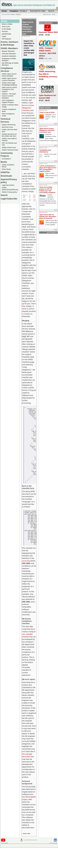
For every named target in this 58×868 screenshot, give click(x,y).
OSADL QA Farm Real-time (10, 131)
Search (4, 195)
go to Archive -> (52, 233)
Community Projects (7, 154)
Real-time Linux (7, 127)
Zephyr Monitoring (9, 125)
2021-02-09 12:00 (43, 213)
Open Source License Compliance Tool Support (9, 89)
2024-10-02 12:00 (43, 110)
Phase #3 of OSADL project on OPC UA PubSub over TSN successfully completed (47, 190)
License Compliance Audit (9, 110)
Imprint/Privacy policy (33, 11)
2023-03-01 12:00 (43, 148)
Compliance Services (7, 70)
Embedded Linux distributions (45, 151)
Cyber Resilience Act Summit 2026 (48, 96)
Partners (5, 31)
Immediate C (6, 159)
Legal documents (8, 185)
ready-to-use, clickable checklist (29, 650)
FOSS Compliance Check (8, 115)
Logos (4, 36)
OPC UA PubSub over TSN (9, 144)
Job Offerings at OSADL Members (10, 64)
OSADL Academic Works (8, 166)
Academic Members (9, 56)
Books (4, 162)
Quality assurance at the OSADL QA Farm (9, 135)
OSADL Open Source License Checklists (9, 79)
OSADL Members (9, 48)
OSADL (18, 14)
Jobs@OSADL (7, 34)
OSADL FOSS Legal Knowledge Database (9, 84)
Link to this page (53, 859)
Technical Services (6, 120)
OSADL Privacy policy (9, 192)
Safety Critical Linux (9, 147)
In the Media (6, 29)
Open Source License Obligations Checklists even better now (47, 130)
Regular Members (8, 51)
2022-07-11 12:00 (43, 164)
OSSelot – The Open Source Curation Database (9, 96)
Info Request (6, 39)
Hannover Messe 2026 (48, 31)
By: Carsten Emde (26, 36)
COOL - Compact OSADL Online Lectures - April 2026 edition (48, 51)
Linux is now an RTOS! (47, 112)
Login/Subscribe (50, 11)
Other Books (6, 169)
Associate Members (9, 54)
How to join (6, 26)
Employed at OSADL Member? (9, 60)
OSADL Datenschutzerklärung (10, 189)
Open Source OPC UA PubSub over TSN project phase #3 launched (48, 216)
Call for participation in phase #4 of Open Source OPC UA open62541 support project (48, 168)
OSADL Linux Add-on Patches (9, 139)
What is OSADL (7, 24)
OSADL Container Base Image (10, 106)
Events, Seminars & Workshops (9, 43)
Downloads (6, 176)
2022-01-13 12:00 (43, 185)
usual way (26, 577)
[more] (56, 124)
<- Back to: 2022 (26, 849)
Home (20, 11)
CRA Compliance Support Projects (8, 101)
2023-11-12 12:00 (43, 126)
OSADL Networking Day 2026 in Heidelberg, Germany (48, 73)
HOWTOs (5, 172)
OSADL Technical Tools (10, 150)
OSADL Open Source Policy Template (9, 75)
